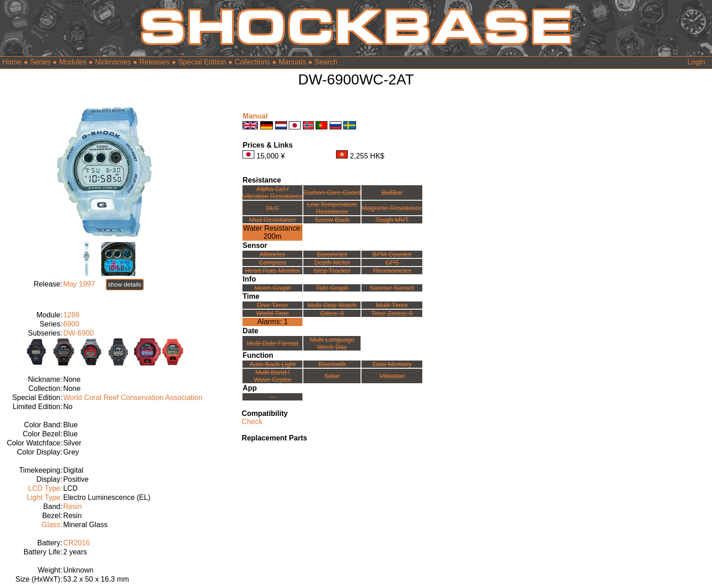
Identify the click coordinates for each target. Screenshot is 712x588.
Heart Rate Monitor (272, 271)
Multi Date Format (272, 343)
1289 (71, 315)
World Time (273, 313)
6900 (71, 324)
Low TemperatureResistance (332, 208)
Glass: (52, 525)
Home (12, 62)
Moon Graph (272, 288)
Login (696, 62)
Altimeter (273, 254)
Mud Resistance (273, 220)
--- (272, 397)
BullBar (392, 193)
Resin (72, 506)
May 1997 (79, 284)
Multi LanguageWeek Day (332, 343)
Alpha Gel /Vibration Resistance (272, 193)
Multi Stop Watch (332, 305)
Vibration (392, 376)
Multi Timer (392, 305)
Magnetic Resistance (392, 208)
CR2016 (77, 543)
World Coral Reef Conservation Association (133, 398)
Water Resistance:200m (272, 232)
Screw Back (332, 220)
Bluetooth (332, 364)
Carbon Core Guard (332, 193)
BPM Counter (392, 254)
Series (40, 62)
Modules (73, 62)
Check (252, 422)
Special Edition (202, 62)
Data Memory (392, 364)
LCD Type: (45, 488)
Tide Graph (332, 288)
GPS (392, 262)
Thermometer (392, 271)
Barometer (332, 254)
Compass (273, 262)
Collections (252, 62)
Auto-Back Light (272, 364)
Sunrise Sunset (392, 288)
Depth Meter (332, 262)
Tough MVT (392, 220)
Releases (155, 62)
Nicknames (113, 62)
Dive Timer (273, 305)
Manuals (292, 62)
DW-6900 (78, 333)
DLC (273, 208)
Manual (255, 116)
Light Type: (44, 497)
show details (125, 284)
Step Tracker (332, 271)
